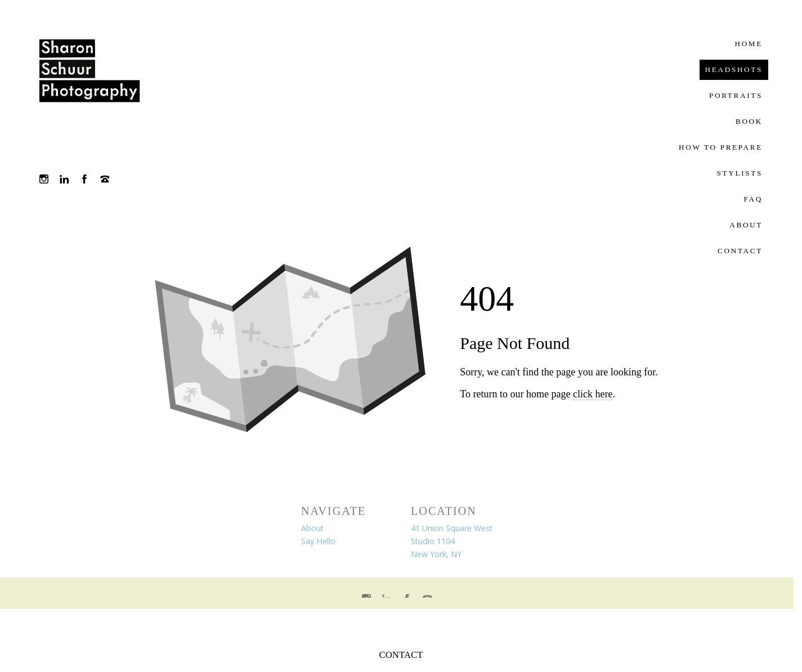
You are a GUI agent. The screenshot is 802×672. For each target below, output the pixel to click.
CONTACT (401, 655)
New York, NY (436, 556)
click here (593, 394)
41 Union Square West (452, 530)
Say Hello (318, 543)
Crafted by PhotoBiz (397, 624)
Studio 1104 (433, 543)
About (312, 530)
